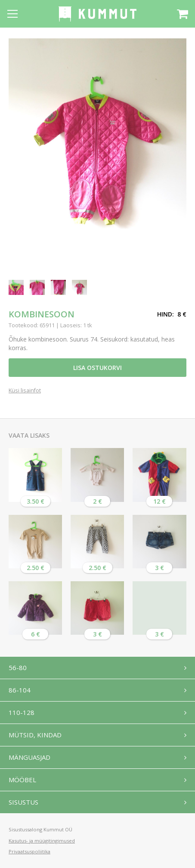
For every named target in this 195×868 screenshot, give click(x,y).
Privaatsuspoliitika (29, 851)
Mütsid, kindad (35, 735)
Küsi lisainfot (25, 391)
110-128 (22, 712)
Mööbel (22, 780)
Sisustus (23, 802)
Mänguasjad (29, 757)
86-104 (20, 690)
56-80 (18, 667)
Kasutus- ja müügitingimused (42, 841)
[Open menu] (12, 14)
